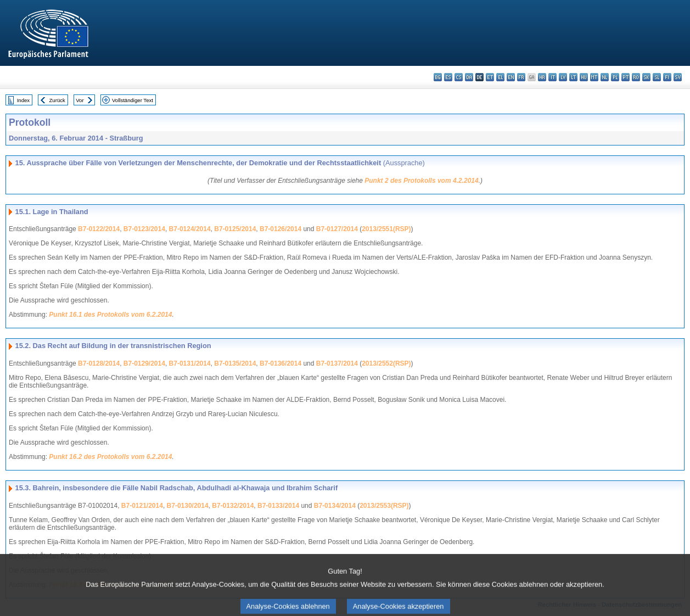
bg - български (438, 77)
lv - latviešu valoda (563, 77)
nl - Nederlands (605, 77)
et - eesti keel (490, 77)
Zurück (57, 100)
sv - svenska (678, 77)
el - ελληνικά (500, 77)
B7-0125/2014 (235, 229)
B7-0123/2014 (144, 229)
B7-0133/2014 (278, 506)
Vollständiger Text (133, 100)
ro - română (636, 77)
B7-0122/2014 (99, 229)
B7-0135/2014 (235, 363)
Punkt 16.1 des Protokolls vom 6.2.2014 (110, 315)
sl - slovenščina (657, 77)
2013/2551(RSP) (386, 229)
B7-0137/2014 (337, 363)
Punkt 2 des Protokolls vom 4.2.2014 (421, 181)
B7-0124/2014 (190, 229)
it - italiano (552, 77)
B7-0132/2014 (233, 506)
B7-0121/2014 (142, 506)
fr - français (521, 77)
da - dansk (469, 77)
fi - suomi (667, 77)
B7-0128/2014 (99, 363)
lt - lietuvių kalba (573, 77)
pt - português (626, 77)
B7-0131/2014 (190, 363)
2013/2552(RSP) (386, 363)
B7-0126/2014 (281, 229)
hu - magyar (584, 77)
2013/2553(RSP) (384, 506)
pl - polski (615, 77)
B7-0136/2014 (281, 363)
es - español (448, 77)
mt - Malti (594, 77)
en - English (511, 77)
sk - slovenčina (646, 77)
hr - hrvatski (542, 77)
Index (23, 100)
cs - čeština (459, 77)
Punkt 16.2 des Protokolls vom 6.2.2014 (110, 457)
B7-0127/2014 (337, 229)
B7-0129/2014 (144, 363)
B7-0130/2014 (188, 506)
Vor (80, 100)
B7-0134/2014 (335, 506)
